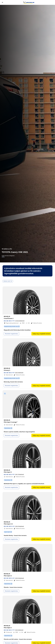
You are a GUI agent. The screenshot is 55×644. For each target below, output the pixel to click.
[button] (14, 321)
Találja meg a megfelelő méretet (41, 334)
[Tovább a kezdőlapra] (29, 2)
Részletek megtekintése (11, 334)
